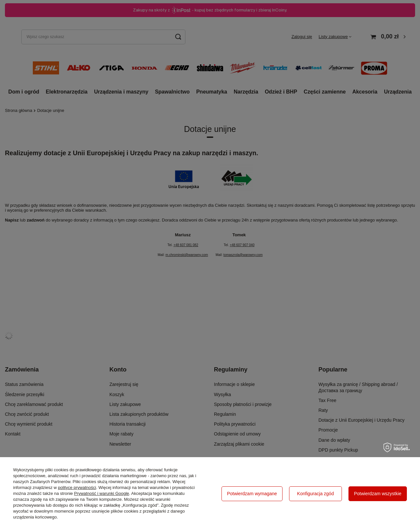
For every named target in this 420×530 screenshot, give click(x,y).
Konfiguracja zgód (315, 494)
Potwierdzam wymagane (252, 494)
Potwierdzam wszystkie (378, 494)
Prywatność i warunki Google (102, 493)
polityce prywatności (77, 488)
